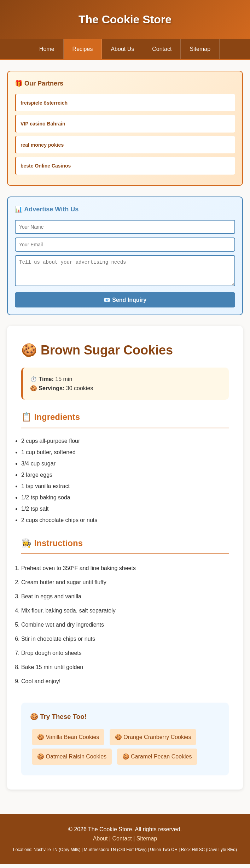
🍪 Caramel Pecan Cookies (157, 761)
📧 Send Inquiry (125, 304)
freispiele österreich (44, 103)
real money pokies (42, 145)
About (100, 843)
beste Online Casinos (46, 166)
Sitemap (200, 49)
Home (47, 49)
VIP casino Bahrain (43, 124)
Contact (162, 49)
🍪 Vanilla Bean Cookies (68, 741)
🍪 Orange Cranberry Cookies (153, 741)
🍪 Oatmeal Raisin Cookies (72, 761)
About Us (122, 49)
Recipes (83, 49)
